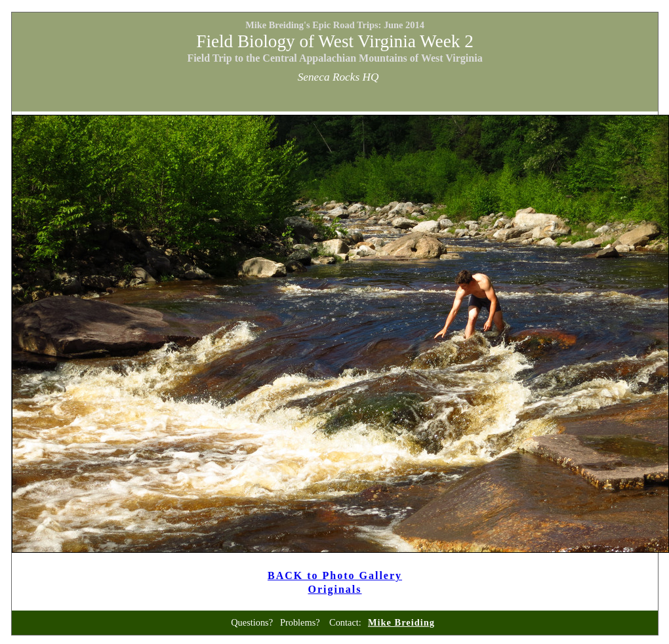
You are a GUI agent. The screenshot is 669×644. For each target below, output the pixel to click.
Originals (335, 589)
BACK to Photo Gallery (335, 575)
